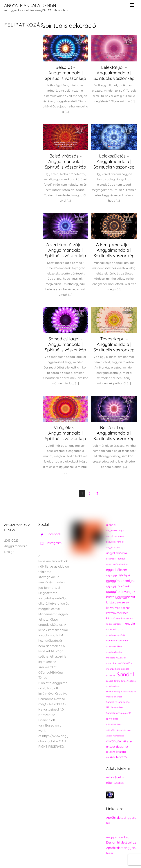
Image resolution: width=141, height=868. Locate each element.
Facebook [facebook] (50, 534)
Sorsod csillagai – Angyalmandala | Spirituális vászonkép (65, 344)
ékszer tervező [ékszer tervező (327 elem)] (116, 757)
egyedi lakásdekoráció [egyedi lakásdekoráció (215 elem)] (117, 564)
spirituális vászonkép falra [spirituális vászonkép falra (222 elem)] (119, 730)
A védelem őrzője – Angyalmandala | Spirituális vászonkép (65, 250)
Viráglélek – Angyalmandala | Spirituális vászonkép (65, 433)
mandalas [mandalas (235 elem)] (111, 663)
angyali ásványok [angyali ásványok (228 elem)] (115, 542)
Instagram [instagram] (50, 543)
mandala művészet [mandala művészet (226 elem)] (116, 658)
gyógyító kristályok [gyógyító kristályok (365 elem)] (121, 581)
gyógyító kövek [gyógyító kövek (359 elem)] (118, 586)
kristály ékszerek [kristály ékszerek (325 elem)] (118, 602)
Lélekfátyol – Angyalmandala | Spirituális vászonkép (114, 73)
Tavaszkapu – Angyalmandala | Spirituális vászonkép (114, 344)
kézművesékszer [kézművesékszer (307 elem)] (117, 613)
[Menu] (132, 5)
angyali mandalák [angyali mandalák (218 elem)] (115, 536)
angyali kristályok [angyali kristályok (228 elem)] (115, 530)
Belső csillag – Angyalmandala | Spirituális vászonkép (114, 433)
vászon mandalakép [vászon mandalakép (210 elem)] (115, 736)
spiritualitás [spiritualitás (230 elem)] (112, 719)
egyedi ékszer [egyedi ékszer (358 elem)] (117, 570)
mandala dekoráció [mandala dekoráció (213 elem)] (115, 635)
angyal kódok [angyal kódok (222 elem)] (113, 547)
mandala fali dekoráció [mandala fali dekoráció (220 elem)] (117, 641)
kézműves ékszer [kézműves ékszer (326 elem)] (118, 608)
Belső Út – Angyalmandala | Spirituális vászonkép (65, 73)
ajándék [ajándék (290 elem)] (111, 525)
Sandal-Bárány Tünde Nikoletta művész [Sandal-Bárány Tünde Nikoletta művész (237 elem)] (118, 705)
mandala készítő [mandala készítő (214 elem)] (114, 652)
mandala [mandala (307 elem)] (129, 623)
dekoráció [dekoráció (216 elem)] (111, 559)
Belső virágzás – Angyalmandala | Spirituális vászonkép (65, 161)
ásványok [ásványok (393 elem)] (114, 741)
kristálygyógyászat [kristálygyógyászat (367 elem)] (121, 597)
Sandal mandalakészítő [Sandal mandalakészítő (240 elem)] (119, 713)
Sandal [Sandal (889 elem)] (125, 674)
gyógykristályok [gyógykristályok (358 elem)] (118, 575)
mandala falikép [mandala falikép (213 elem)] (114, 646)
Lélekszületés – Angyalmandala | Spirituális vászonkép (114, 161)
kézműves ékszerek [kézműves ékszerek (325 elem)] (120, 618)
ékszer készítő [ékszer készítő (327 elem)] (116, 752)
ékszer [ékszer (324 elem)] (128, 741)
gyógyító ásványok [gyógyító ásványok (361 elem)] (121, 591)
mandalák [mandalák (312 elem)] (125, 663)
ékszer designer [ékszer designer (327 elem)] (117, 746)
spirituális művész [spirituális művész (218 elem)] (114, 724)
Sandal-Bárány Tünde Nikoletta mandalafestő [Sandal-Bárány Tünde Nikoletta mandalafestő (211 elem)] (121, 684)
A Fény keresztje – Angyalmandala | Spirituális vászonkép (114, 250)
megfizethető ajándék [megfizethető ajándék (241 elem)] (118, 669)
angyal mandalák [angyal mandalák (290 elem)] (117, 553)
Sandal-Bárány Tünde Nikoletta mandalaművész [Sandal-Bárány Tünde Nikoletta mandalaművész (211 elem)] (121, 694)
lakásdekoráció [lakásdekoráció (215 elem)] (113, 624)
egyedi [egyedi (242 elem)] (121, 559)
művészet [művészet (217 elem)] (111, 676)
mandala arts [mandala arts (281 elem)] (114, 629)
